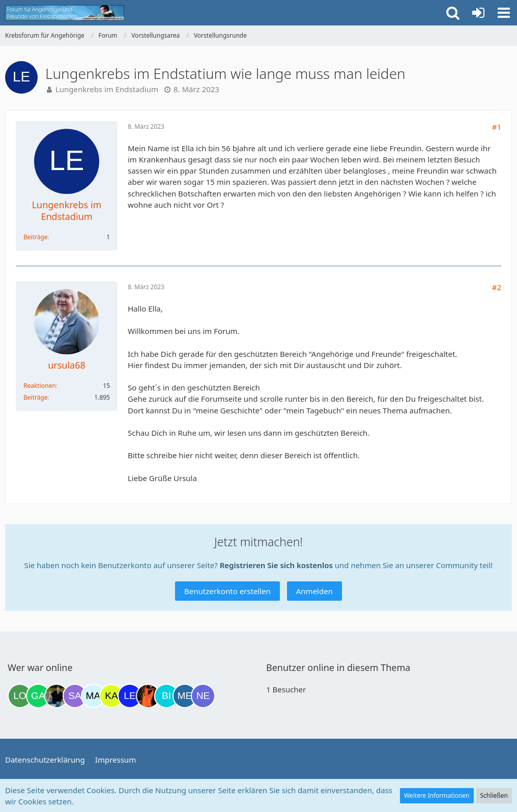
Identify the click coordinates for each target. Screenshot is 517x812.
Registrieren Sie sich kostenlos (276, 565)
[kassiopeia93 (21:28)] (111, 696)
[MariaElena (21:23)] (93, 696)
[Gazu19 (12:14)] (38, 696)
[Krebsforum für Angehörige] (65, 13)
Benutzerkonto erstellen (227, 591)
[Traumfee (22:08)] (148, 696)
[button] (504, 13)
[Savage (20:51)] (75, 696)
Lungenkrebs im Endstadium (107, 89)
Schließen (494, 795)
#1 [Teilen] (497, 127)
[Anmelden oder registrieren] (478, 13)
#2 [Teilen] (497, 287)
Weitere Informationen (437, 795)
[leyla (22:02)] (130, 696)
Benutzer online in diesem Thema (338, 667)
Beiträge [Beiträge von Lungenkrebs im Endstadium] (36, 237)
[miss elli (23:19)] (185, 696)
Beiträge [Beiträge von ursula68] (36, 397)
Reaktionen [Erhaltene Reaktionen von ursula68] (40, 386)
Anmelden (314, 591)
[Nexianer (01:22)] (203, 696)
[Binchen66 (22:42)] (166, 696)
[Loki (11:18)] (20, 696)
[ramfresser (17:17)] (56, 696)
